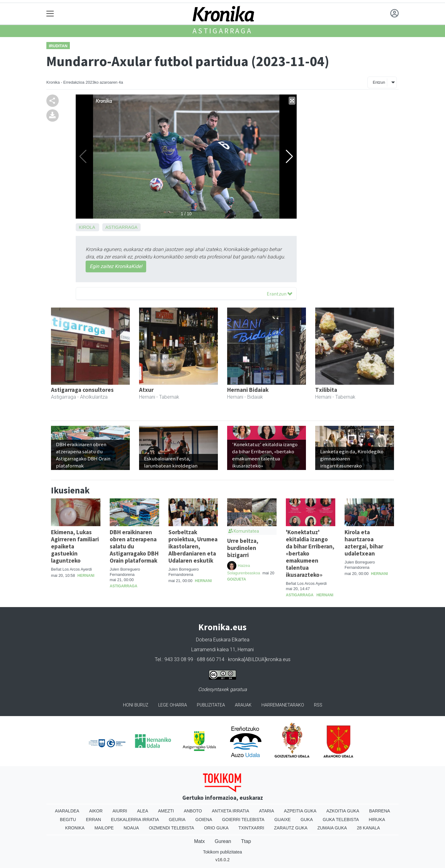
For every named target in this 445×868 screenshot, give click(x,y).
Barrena (379, 811)
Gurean (223, 841)
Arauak (243, 705)
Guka (307, 820)
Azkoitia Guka (343, 811)
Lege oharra (173, 705)
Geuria (177, 820)
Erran (93, 820)
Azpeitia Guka (300, 811)
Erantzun (280, 294)
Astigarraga (222, 31)
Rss (318, 705)
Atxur (146, 390)
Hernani (86, 576)
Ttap (246, 841)
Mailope (104, 828)
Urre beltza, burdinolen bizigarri (243, 548)
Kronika (75, 828)
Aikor (96, 811)
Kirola (87, 227)
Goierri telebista (243, 820)
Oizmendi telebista (172, 828)
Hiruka (377, 820)
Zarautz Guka (291, 828)
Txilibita (326, 390)
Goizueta (237, 579)
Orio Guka (216, 828)
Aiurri (120, 811)
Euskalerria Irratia (135, 820)
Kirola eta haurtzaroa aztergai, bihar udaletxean (364, 543)
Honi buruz (136, 705)
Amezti (166, 811)
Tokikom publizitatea (222, 852)
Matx (199, 841)
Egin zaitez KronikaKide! (116, 266)
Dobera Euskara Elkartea (223, 640)
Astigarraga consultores (82, 390)
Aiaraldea (67, 811)
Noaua (131, 828)
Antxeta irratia (231, 811)
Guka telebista (341, 820)
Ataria (267, 811)
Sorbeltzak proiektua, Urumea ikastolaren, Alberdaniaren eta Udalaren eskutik (193, 546)
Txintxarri (251, 828)
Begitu (68, 820)
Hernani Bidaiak (248, 390)
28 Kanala (369, 828)
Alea (142, 811)
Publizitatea (211, 705)
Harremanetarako (283, 705)
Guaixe (283, 820)
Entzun (379, 82)
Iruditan (58, 46)
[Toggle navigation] (50, 14)
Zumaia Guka (332, 828)
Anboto (193, 811)
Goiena (204, 820)
